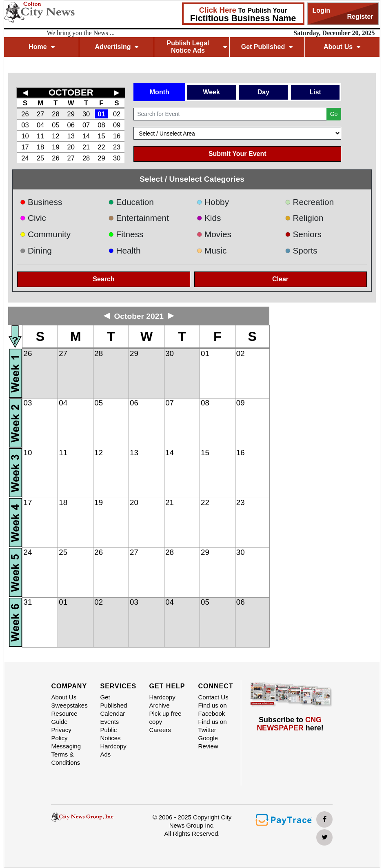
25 (40, 158)
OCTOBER (71, 92)
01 (101, 114)
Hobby (213, 202)
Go (334, 114)
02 (117, 114)
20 (71, 147)
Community (45, 234)
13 (71, 136)
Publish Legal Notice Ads (196, 47)
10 (25, 136)
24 (25, 158)
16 (117, 136)
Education (131, 202)
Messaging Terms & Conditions (66, 754)
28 (55, 114)
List (315, 92)
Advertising (117, 47)
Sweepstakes (69, 705)
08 (101, 125)
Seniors (303, 234)
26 (25, 114)
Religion (304, 218)
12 (55, 136)
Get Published (267, 47)
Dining (36, 250)
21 (86, 147)
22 (101, 147)
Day (263, 92)
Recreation (309, 202)
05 (55, 125)
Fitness (126, 234)
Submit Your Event (238, 154)
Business (41, 202)
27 (40, 114)
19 (55, 147)
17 (25, 147)
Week (211, 92)
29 (71, 114)
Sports (301, 250)
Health (124, 250)
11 (40, 136)
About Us (342, 47)
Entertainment (139, 218)
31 (28, 602)
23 (117, 147)
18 (40, 147)
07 (86, 125)
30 (86, 114)
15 (101, 136)
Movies (214, 234)
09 (117, 125)
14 (86, 136)
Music (211, 250)
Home (41, 47)
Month (160, 92)
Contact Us (213, 697)
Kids (209, 218)
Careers (160, 730)
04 (40, 125)
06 (71, 125)
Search (103, 279)
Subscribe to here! (290, 724)
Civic (33, 218)
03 (25, 125)
